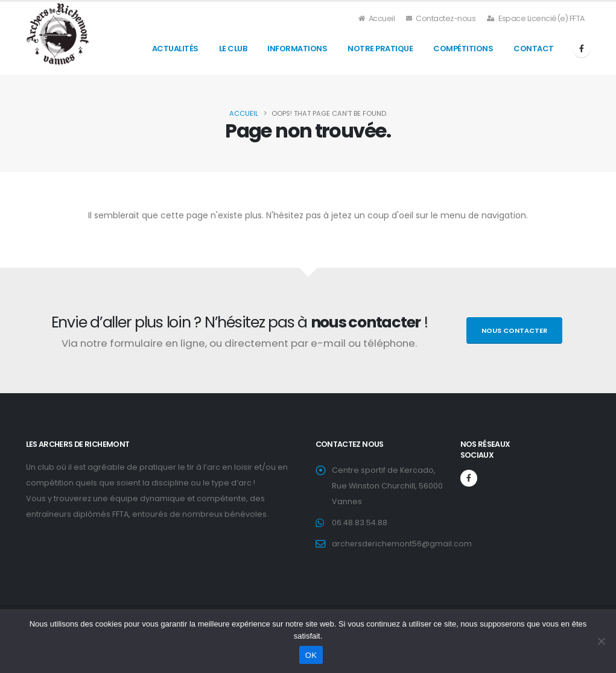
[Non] (601, 641)
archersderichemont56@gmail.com (403, 544)
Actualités (175, 49)
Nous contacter (514, 330)
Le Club (233, 49)
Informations (297, 49)
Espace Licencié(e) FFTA (536, 18)
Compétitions (463, 49)
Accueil (377, 18)
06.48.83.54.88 (360, 523)
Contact (534, 49)
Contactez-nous (441, 18)
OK (311, 655)
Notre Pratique (380, 49)
